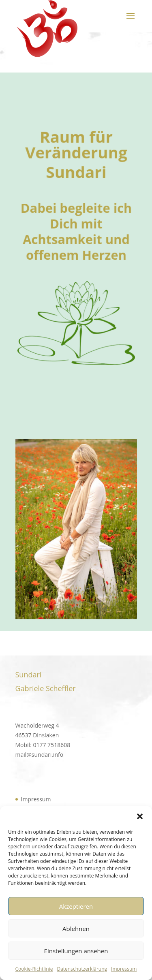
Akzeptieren (76, 906)
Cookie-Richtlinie (34, 969)
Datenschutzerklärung (82, 969)
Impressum (124, 969)
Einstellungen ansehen (76, 951)
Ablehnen (76, 929)
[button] (140, 816)
